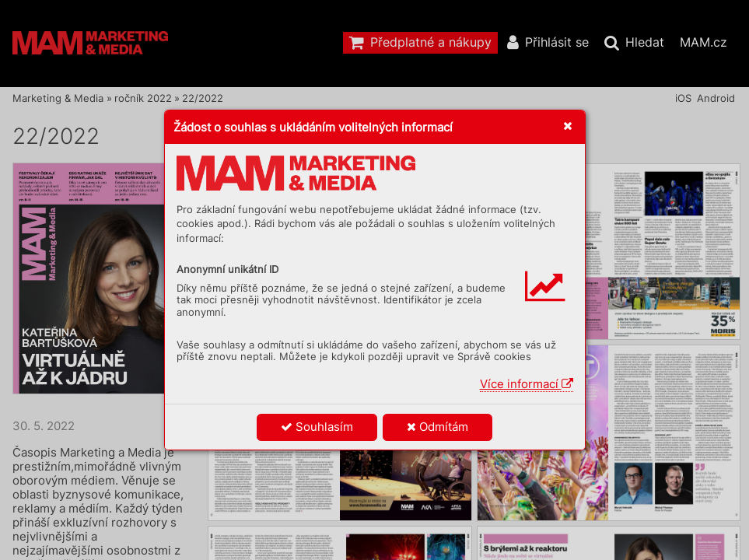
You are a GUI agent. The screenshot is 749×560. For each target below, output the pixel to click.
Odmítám (437, 427)
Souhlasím (317, 427)
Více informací (527, 384)
